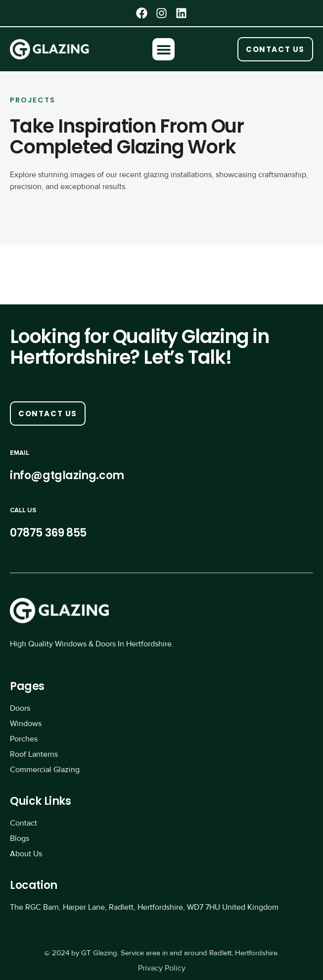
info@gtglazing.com (67, 475)
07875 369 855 (48, 533)
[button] (163, 49)
